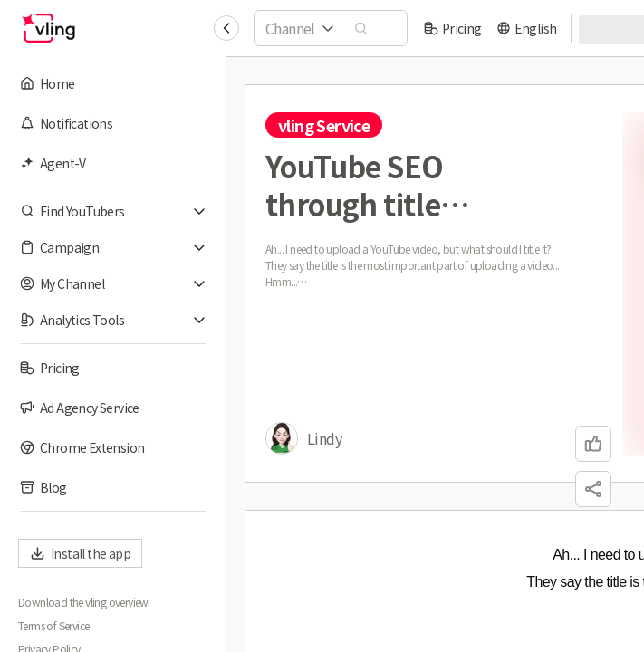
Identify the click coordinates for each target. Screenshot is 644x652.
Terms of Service (53, 626)
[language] (527, 28)
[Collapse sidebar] (226, 28)
